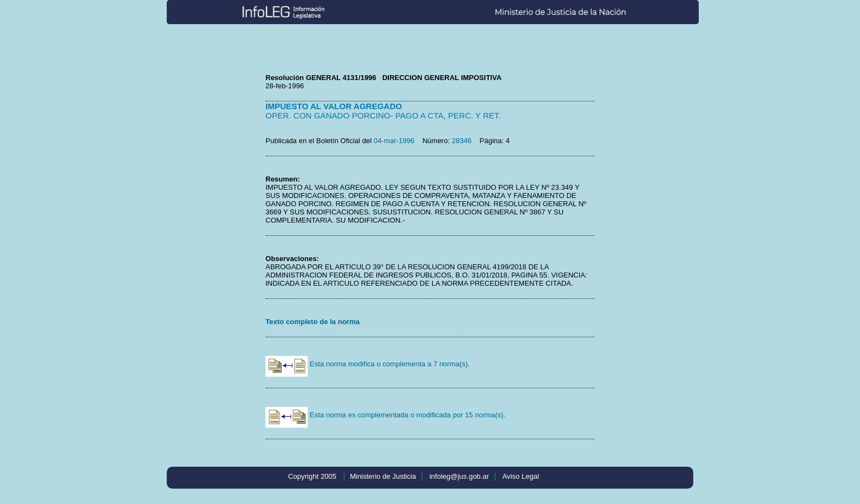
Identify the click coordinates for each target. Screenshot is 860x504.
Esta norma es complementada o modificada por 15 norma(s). (386, 415)
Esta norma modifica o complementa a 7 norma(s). (368, 364)
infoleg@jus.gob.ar (459, 476)
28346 (462, 141)
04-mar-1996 (394, 141)
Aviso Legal (521, 476)
